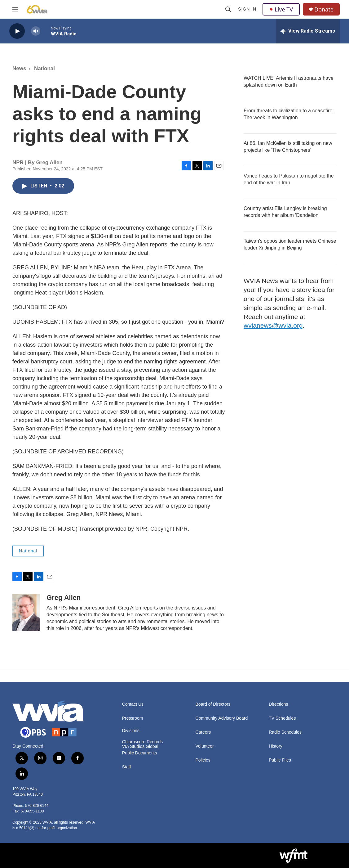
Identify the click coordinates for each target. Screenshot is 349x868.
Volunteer (205, 746)
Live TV (281, 9)
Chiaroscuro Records (143, 742)
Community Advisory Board (222, 718)
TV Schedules (282, 718)
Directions (278, 704)
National (44, 68)
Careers (203, 732)
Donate (324, 9)
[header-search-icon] (228, 9)
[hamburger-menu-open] (15, 9)
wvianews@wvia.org (273, 325)
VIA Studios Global (140, 747)
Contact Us (133, 704)
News (19, 68)
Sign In (247, 9)
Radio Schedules (285, 732)
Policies (203, 760)
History (276, 746)
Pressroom (133, 718)
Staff (127, 767)
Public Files (280, 760)
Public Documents (140, 753)
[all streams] (308, 31)
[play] (17, 31)
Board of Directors (213, 704)
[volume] (36, 31)
